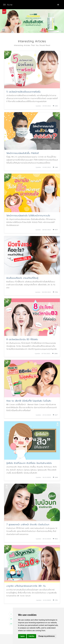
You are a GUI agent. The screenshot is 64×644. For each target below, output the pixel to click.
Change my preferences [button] (46, 636)
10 (11, 619)
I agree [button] (22, 636)
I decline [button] (31, 636)
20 (11, 624)
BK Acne (8, 5)
